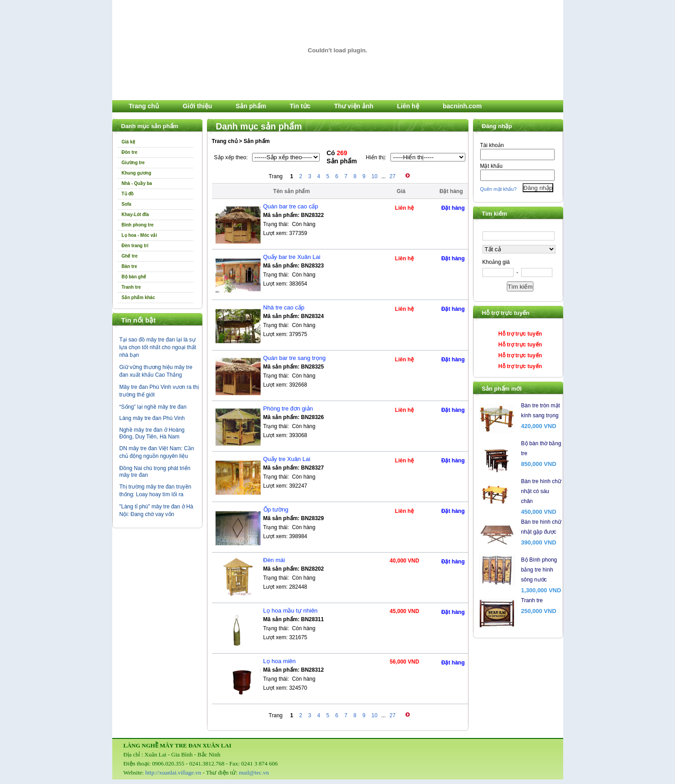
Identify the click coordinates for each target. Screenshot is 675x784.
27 (393, 176)
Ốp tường (276, 510)
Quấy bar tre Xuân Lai (292, 257)
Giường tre (133, 163)
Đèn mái (274, 560)
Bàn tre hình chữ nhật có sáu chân (541, 491)
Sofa (127, 204)
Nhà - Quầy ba (137, 183)
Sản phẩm (251, 106)
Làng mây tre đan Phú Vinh (152, 418)
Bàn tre (129, 266)
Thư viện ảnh (354, 106)
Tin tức (300, 106)
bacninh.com (462, 106)
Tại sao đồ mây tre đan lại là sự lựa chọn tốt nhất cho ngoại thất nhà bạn (158, 347)
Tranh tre (131, 287)
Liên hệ (408, 106)
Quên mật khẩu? (498, 189)
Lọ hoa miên (280, 661)
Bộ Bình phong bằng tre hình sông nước (539, 570)
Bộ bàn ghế (134, 277)
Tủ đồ (128, 194)
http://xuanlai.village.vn (173, 772)
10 (374, 176)
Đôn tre (130, 152)
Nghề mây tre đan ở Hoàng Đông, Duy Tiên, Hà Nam (152, 433)
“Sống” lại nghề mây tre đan (153, 407)
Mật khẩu (491, 166)
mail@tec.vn (254, 772)
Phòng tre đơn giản (288, 408)
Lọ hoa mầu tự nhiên (291, 611)
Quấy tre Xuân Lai (287, 459)
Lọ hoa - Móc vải (140, 235)
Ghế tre (130, 256)
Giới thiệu (197, 106)
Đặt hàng (453, 208)
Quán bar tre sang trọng (295, 358)
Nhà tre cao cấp (284, 307)
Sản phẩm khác (138, 297)
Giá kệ (129, 142)
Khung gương (137, 173)
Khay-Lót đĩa (135, 214)
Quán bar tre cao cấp (291, 206)
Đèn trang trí (135, 246)
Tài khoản (492, 145)
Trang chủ (144, 106)
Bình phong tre (138, 225)
